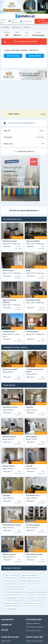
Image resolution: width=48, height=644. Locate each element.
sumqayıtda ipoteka (14, 598)
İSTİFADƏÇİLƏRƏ (34, 620)
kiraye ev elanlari (13, 603)
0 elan (43, 114)
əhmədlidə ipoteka (14, 592)
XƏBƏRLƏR (6, 625)
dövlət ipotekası (30, 575)
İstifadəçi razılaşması (33, 623)
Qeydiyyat (27, 21)
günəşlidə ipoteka (36, 592)
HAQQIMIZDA (7, 620)
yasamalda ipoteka (30, 581)
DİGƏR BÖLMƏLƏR (10, 637)
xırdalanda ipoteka (14, 586)
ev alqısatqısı (11, 609)
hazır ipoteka (11, 575)
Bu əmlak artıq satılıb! (26, 42)
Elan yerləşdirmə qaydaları (35, 627)
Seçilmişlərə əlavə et (26, 151)
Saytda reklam (6, 641)
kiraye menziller (37, 598)
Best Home (14, 114)
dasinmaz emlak (34, 603)
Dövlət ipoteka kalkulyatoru (24, 211)
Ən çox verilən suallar (33, 631)
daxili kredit (10, 581)
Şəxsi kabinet (14, 21)
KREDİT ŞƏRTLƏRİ (34, 637)
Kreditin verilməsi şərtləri (35, 641)
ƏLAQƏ (5, 630)
